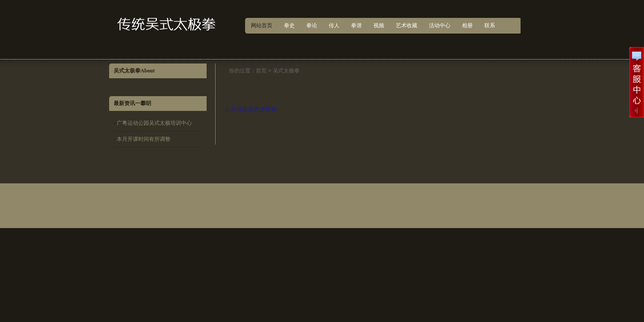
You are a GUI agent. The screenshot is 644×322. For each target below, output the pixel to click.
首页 (261, 71)
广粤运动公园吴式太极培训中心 (154, 123)
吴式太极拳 (286, 71)
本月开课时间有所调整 (144, 139)
